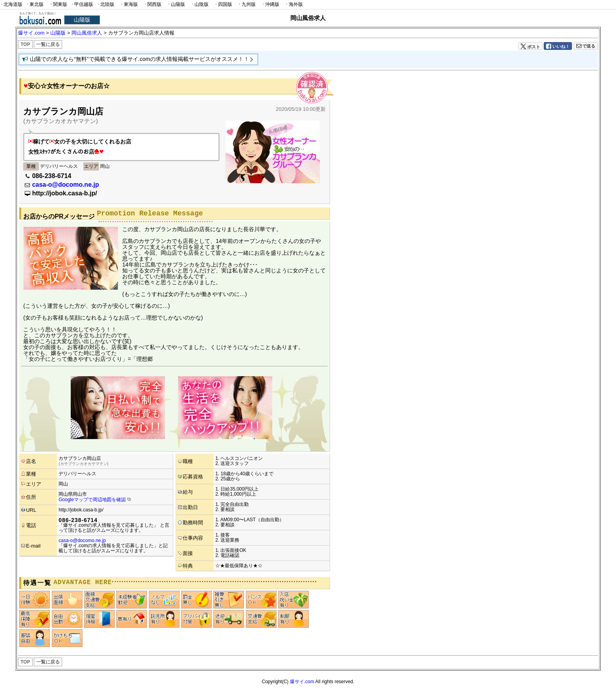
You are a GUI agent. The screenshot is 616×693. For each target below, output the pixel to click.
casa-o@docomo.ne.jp (66, 185)
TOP (25, 44)
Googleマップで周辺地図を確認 (92, 500)
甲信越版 (82, 5)
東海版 (129, 5)
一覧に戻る (48, 44)
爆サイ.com (302, 682)
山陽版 (176, 5)
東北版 (35, 5)
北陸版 (105, 5)
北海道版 (11, 5)
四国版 (223, 5)
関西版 (152, 5)
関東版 (58, 5)
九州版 (247, 5)
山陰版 (200, 5)
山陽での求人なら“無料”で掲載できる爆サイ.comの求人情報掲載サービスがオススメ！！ (139, 59)
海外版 (294, 5)
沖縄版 (270, 5)
